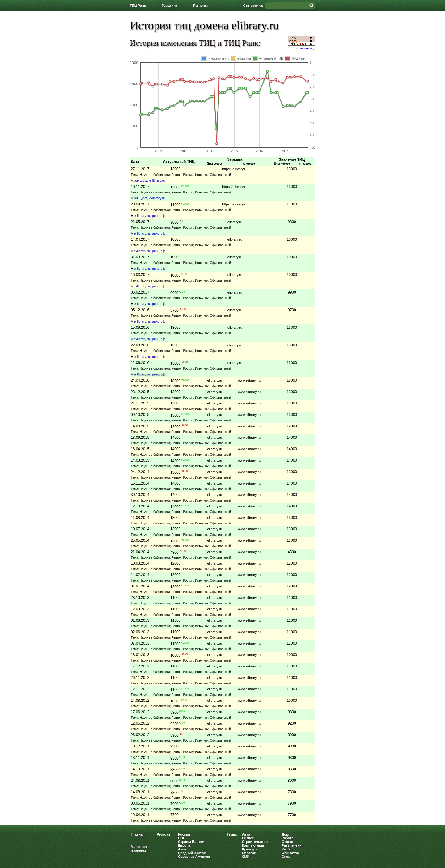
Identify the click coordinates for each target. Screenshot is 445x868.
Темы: (232, 834)
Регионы (200, 6)
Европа (184, 845)
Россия (184, 834)
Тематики (170, 6)
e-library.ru (157, 180)
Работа (288, 838)
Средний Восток (192, 853)
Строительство (255, 842)
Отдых (287, 842)
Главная (138, 834)
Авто (246, 834)
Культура (250, 849)
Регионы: (165, 834)
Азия (182, 849)
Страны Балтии (191, 842)
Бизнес (248, 838)
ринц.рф (140, 180)
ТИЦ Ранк (138, 6)
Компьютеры (253, 845)
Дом (285, 834)
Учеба (287, 849)
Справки (249, 853)
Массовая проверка (139, 849)
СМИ (246, 857)
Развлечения (293, 845)
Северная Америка (194, 857)
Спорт (287, 857)
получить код (305, 48)
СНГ (181, 838)
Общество (290, 853)
